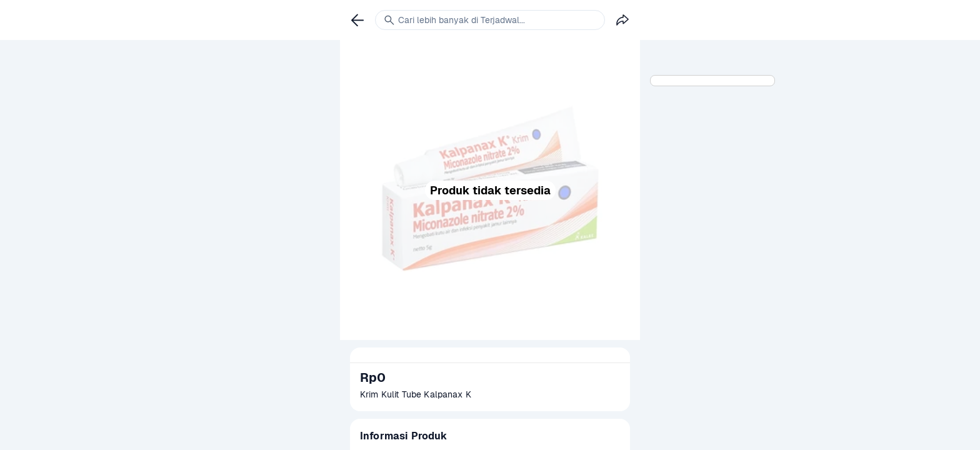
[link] (357, 20)
